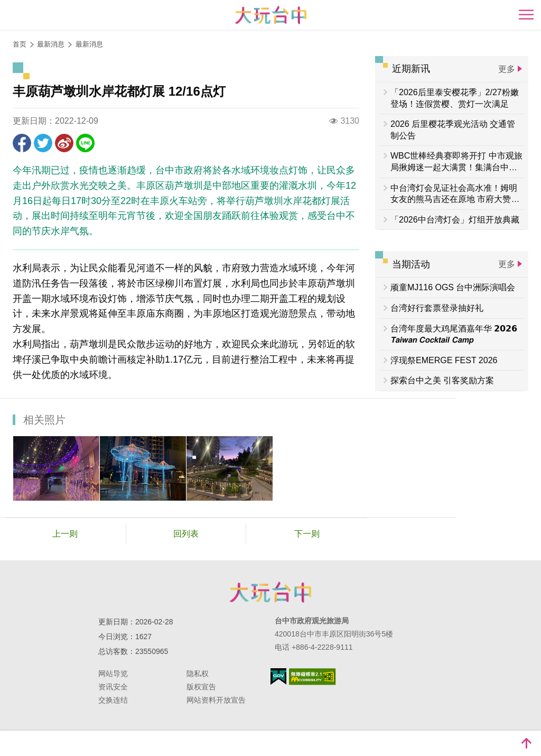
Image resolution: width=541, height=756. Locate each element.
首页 (20, 44)
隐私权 (198, 674)
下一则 (307, 534)
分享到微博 (64, 143)
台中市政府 (270, 592)
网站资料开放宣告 (216, 700)
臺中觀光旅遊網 (271, 15)
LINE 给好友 (85, 143)
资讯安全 (113, 687)
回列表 (186, 534)
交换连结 (113, 700)
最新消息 (89, 44)
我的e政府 (278, 676)
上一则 (65, 534)
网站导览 (113, 674)
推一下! (43, 143)
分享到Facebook (22, 143)
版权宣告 (201, 687)
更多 (507, 69)
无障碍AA (313, 677)
